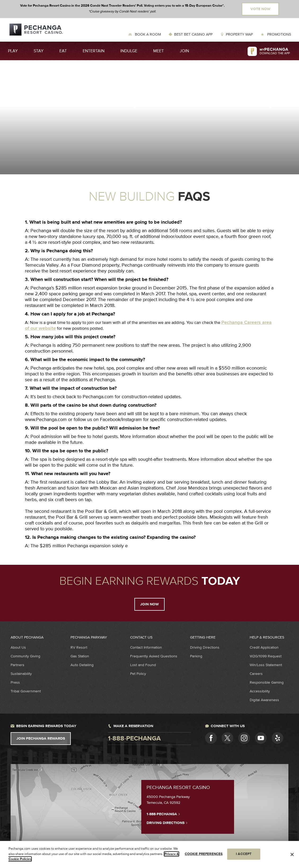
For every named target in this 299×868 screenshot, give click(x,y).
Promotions (279, 34)
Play (13, 51)
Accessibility (260, 691)
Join (184, 51)
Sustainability (21, 674)
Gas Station (80, 656)
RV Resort (79, 647)
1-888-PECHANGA (163, 814)
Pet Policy (138, 674)
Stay (39, 51)
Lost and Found (143, 665)
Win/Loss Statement (266, 665)
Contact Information (146, 647)
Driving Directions (205, 647)
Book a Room (147, 34)
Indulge (129, 51)
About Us (18, 647)
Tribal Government (26, 691)
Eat (63, 51)
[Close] (292, 854)
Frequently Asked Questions (154, 656)
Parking (196, 656)
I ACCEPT (244, 854)
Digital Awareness (264, 700)
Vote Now (260, 9)
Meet (159, 51)
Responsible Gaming (267, 682)
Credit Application (264, 647)
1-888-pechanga (134, 739)
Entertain (94, 51)
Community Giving (25, 656)
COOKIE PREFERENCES (204, 854)
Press (15, 682)
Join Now (149, 604)
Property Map (239, 34)
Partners (17, 665)
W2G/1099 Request (266, 656)
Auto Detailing (82, 665)
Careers (256, 674)
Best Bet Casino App (193, 34)
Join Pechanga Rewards (41, 739)
